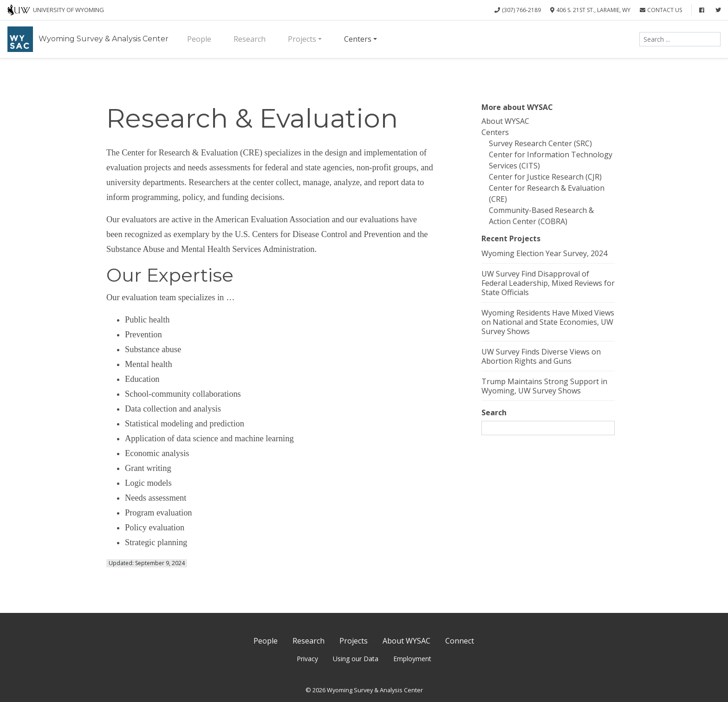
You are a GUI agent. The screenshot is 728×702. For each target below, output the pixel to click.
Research (250, 39)
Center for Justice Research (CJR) (545, 177)
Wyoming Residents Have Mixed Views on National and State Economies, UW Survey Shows (548, 322)
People (199, 39)
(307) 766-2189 (518, 10)
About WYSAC (505, 121)
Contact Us (661, 10)
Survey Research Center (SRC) (540, 143)
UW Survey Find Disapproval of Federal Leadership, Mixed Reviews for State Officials (548, 283)
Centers (358, 39)
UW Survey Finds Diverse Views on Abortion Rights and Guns (541, 356)
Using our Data (356, 659)
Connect (460, 641)
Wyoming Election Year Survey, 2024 (544, 253)
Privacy (307, 659)
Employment (412, 659)
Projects (302, 39)
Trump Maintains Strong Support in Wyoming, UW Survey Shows (544, 386)
